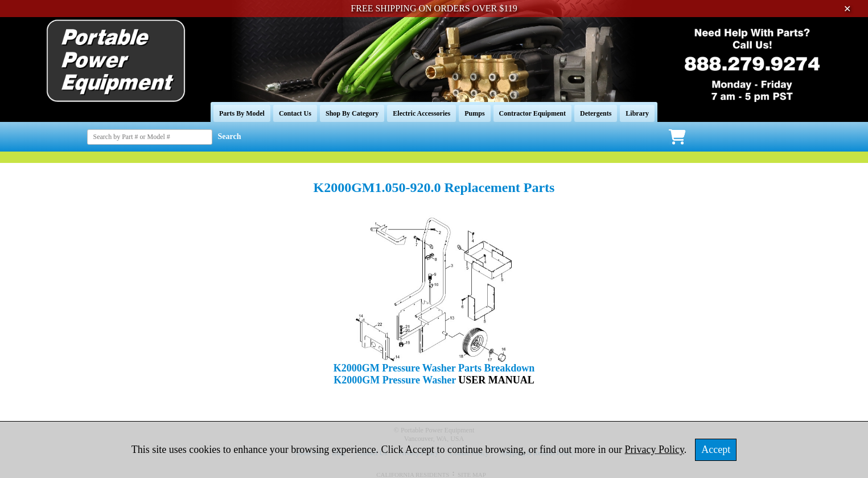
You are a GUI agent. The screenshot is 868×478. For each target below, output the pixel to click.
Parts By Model (242, 113)
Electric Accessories (421, 113)
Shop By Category (352, 113)
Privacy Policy (655, 450)
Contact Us (295, 113)
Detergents (596, 113)
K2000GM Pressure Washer (396, 380)
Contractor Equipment (532, 113)
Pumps (474, 113)
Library (637, 113)
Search (230, 136)
